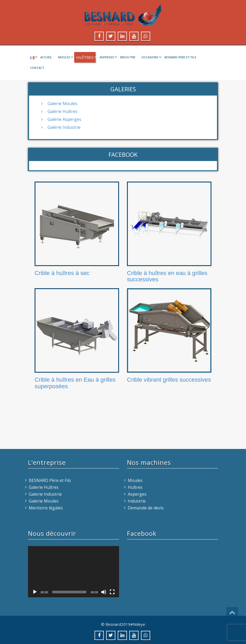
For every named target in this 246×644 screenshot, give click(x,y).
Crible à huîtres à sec (62, 273)
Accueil (46, 57)
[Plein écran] (112, 592)
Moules (65, 57)
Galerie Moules (62, 103)
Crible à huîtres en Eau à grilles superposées (75, 383)
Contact (37, 68)
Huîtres (86, 57)
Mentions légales (46, 508)
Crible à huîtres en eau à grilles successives (167, 276)
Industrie (128, 57)
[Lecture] (35, 592)
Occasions (151, 57)
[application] (74, 572)
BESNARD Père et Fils (180, 57)
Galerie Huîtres (62, 111)
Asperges (108, 57)
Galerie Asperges (64, 119)
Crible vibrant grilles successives (169, 380)
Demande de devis (146, 508)
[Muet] (104, 592)
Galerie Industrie (64, 127)
